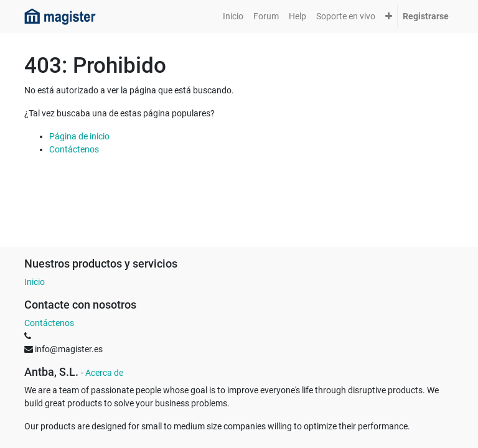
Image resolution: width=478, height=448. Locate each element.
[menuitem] (233, 16)
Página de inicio (79, 136)
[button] (389, 16)
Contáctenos (74, 149)
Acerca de (104, 373)
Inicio (35, 282)
